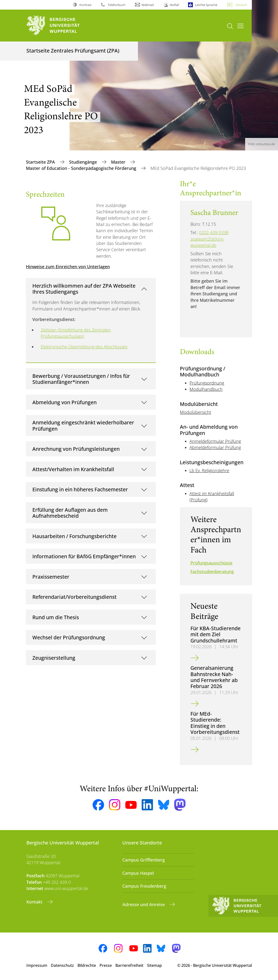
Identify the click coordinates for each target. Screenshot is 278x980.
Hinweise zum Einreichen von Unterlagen (68, 267)
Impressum (37, 965)
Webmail (148, 5)
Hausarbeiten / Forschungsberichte (74, 536)
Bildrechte (87, 965)
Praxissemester (51, 577)
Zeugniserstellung (54, 658)
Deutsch (241, 5)
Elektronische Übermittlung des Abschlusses (84, 347)
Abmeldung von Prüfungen (65, 402)
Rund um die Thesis (56, 617)
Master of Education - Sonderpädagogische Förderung (82, 168)
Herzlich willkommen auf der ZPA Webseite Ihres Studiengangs (84, 289)
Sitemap (154, 965)
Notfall (174, 5)
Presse (106, 965)
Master (119, 162)
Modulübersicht (195, 412)
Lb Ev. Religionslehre (209, 470)
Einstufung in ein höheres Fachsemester (80, 489)
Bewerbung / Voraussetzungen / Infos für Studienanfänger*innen (81, 379)
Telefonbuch (117, 5)
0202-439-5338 (214, 232)
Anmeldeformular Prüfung (215, 441)
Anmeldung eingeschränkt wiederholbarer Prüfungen (83, 425)
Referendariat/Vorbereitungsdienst (74, 597)
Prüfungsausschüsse (211, 563)
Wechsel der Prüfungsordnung (69, 637)
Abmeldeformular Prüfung (215, 447)
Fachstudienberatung (212, 571)
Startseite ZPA (41, 162)
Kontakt (35, 902)
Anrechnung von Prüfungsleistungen (76, 449)
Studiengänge (84, 162)
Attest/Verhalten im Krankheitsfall (73, 469)
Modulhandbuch (206, 389)
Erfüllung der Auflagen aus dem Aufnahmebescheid (70, 513)
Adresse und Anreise (144, 904)
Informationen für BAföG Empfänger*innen (84, 556)
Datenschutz (62, 965)
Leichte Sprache (206, 5)
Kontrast (85, 5)
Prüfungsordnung (207, 383)
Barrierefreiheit (129, 965)
